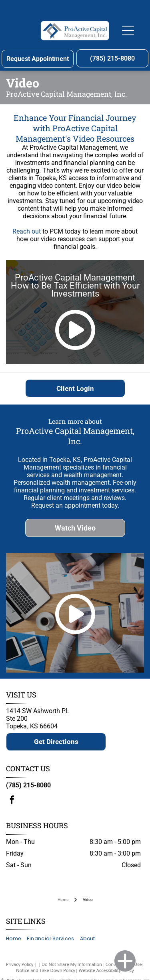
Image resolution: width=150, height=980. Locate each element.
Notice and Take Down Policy (46, 970)
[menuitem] (16, 939)
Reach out (27, 231)
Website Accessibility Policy (106, 970)
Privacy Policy (20, 964)
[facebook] (12, 801)
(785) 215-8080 (28, 785)
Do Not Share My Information (72, 964)
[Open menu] (128, 30)
